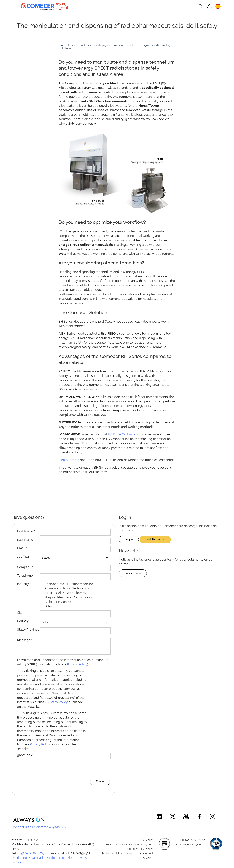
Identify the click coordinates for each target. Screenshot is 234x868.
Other (49, 606)
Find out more (69, 460)
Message (25, 640)
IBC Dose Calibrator (122, 434)
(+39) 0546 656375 (31, 856)
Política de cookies (60, 861)
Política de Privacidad (27, 861)
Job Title (24, 556)
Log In (130, 540)
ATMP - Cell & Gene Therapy (65, 593)
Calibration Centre (58, 602)
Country (24, 621)
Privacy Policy (77, 667)
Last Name (26, 540)
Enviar (99, 784)
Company (25, 567)
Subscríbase (134, 573)
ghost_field (25, 758)
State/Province (28, 629)
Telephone (25, 576)
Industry (24, 584)
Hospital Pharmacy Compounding (69, 597)
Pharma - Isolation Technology (67, 588)
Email (22, 548)
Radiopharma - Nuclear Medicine (69, 584)
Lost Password (158, 540)
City (20, 613)
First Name (26, 531)
